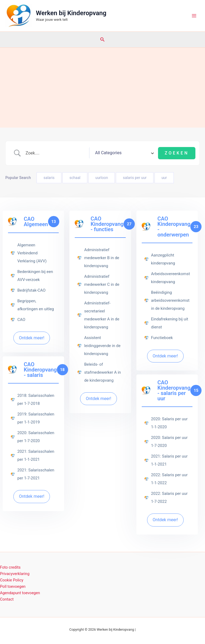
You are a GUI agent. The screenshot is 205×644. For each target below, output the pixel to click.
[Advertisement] (102, 88)
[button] (102, 40)
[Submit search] (177, 153)
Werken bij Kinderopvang (71, 13)
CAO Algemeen (36, 222)
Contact (7, 599)
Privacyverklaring (15, 574)
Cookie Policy (12, 580)
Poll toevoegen (13, 586)
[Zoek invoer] (68, 153)
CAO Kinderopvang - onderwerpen (174, 227)
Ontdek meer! (32, 338)
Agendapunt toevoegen (20, 593)
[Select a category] (135, 153)
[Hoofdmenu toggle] (194, 16)
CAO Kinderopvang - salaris (40, 370)
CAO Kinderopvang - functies (107, 224)
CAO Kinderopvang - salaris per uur (174, 390)
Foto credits (10, 567)
